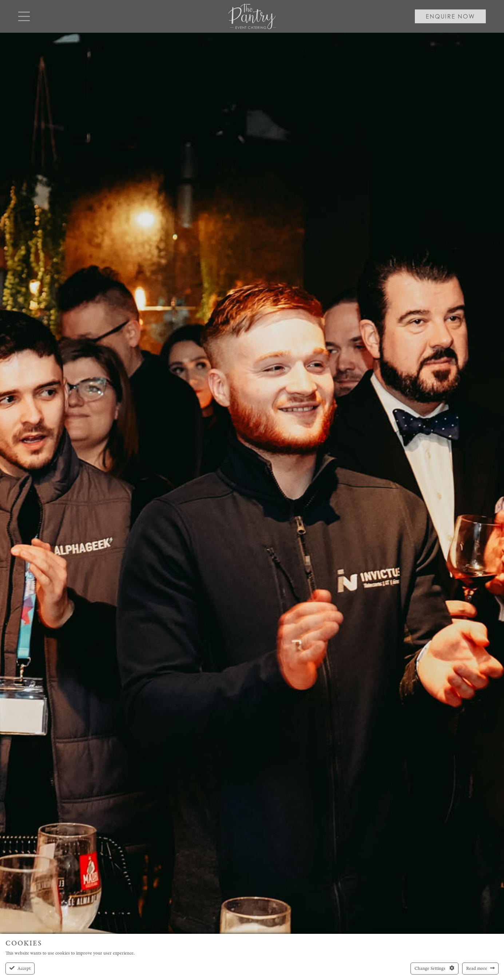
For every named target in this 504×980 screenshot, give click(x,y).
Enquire (450, 16)
